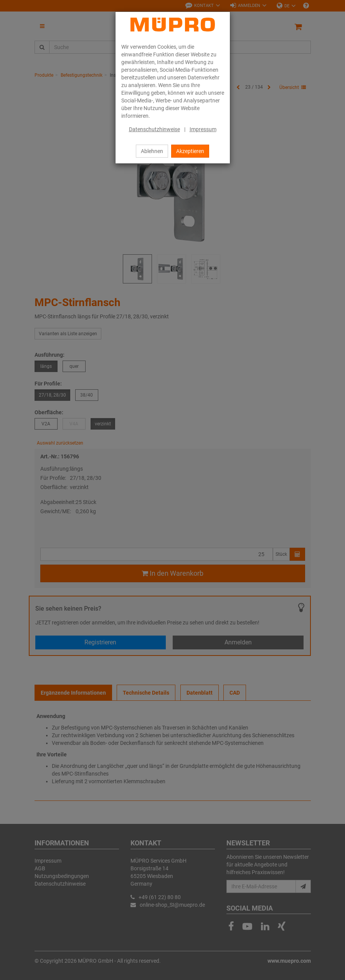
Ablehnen (152, 151)
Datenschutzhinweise (154, 129)
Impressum (203, 129)
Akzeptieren (190, 151)
